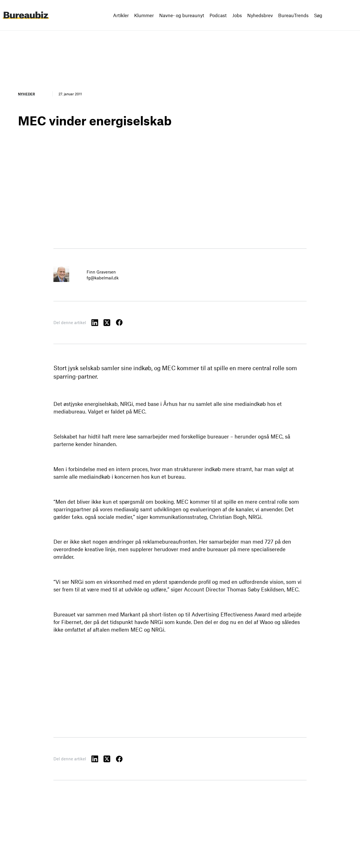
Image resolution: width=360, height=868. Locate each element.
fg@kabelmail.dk (103, 278)
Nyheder (26, 94)
